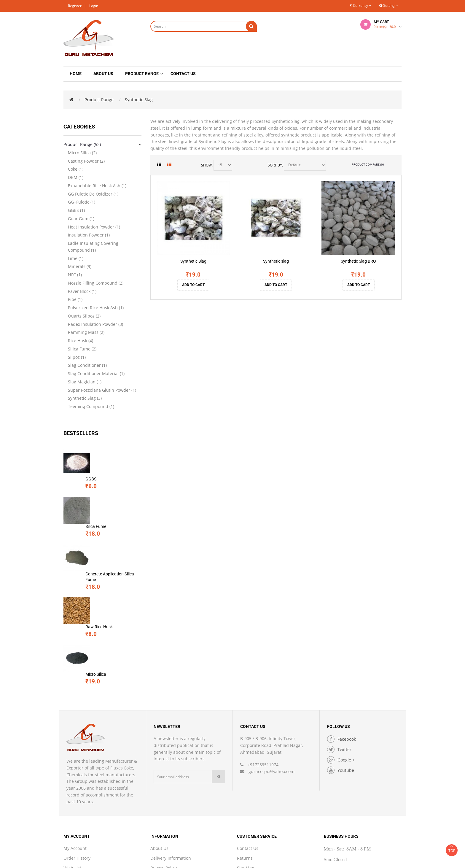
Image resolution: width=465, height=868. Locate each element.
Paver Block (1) (82, 291)
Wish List (72, 788)
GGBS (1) (76, 210)
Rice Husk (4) (81, 341)
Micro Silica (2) (82, 153)
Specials (72, 808)
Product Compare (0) (368, 165)
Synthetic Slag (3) (85, 398)
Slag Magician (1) (85, 382)
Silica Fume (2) (82, 349)
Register (75, 6)
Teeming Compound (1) (91, 406)
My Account (75, 769)
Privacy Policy (164, 788)
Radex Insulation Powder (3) (95, 324)
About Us (159, 769)
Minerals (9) (80, 266)
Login (94, 6)
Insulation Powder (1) (89, 235)
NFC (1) (75, 275)
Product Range (99, 100)
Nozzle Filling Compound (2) (96, 283)
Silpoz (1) (77, 357)
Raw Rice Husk (107, 550)
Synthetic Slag (139, 100)
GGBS (99, 452)
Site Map (246, 788)
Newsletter (74, 798)
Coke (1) (76, 169)
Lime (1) (76, 258)
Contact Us (248, 769)
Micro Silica (103, 583)
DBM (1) (76, 177)
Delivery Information (171, 779)
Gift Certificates (252, 808)
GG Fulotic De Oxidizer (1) (93, 194)
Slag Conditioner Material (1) (96, 373)
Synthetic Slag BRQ (358, 261)
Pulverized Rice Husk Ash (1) (96, 308)
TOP (452, 849)
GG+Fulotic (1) (82, 202)
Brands (244, 798)
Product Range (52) (82, 144)
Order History (77, 779)
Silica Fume (103, 485)
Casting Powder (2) (86, 161)
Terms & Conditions (170, 798)
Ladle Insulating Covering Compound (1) (93, 247)
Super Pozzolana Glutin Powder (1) (102, 390)
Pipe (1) (75, 299)
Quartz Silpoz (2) (84, 316)
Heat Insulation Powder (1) (94, 227)
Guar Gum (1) (81, 219)
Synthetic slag (276, 261)
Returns (245, 779)
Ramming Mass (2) (86, 332)
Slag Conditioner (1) (87, 365)
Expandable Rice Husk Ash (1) (97, 186)
